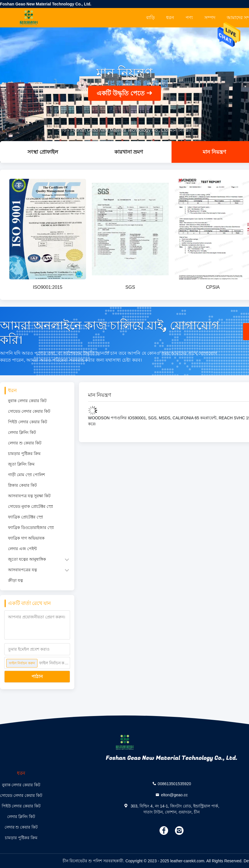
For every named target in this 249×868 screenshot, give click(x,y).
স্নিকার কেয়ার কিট (22, 485)
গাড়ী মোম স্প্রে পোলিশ (26, 475)
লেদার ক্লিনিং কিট (22, 432)
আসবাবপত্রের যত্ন (22, 570)
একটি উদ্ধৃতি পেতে (121, 93)
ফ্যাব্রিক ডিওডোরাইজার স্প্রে (31, 528)
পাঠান (37, 676)
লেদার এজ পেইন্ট (22, 549)
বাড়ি (150, 18)
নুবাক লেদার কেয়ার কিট (27, 401)
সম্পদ (210, 18)
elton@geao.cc (174, 795)
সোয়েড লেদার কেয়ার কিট (29, 411)
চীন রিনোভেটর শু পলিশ (82, 861)
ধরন (170, 18)
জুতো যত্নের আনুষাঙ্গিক (27, 559)
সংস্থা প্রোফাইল (43, 152)
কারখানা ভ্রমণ (129, 152)
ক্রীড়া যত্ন (15, 580)
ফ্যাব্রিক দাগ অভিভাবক (26, 538)
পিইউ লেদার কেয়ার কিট (28, 422)
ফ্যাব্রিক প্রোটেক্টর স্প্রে (25, 517)
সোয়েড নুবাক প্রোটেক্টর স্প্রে (30, 506)
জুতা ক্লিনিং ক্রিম (21, 464)
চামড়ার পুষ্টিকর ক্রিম (24, 454)
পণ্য (189, 18)
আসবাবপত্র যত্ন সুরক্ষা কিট (29, 496)
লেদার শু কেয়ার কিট (25, 443)
